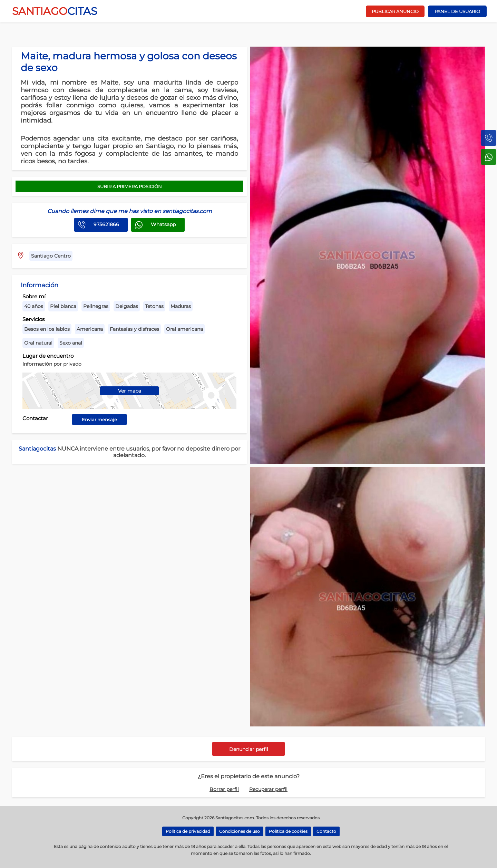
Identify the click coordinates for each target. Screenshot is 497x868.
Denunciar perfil (249, 749)
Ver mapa (130, 391)
